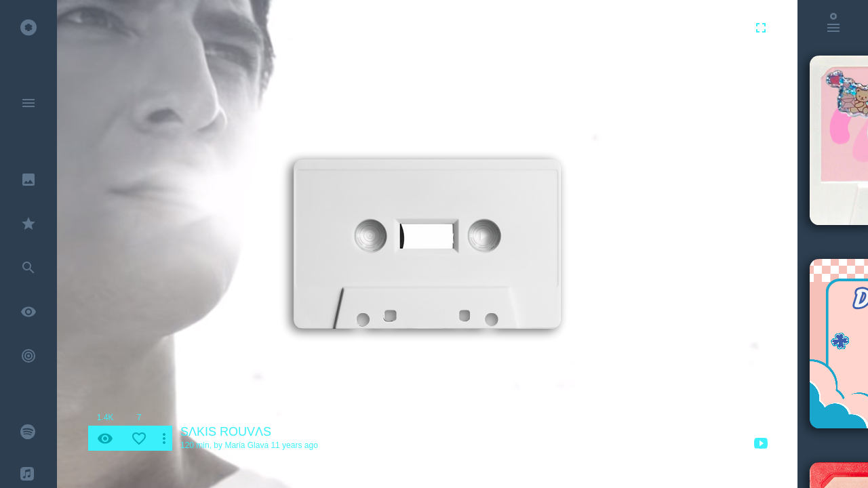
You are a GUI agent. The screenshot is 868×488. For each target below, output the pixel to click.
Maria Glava (246, 445)
